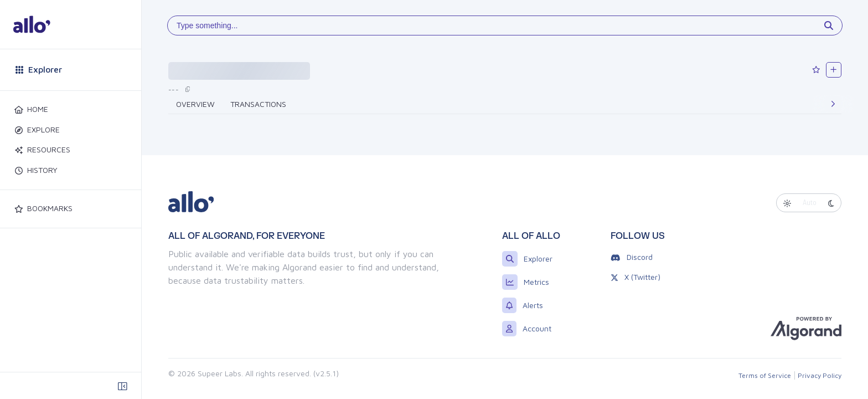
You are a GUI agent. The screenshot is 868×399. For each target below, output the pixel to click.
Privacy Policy (820, 375)
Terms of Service (765, 375)
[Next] (833, 104)
